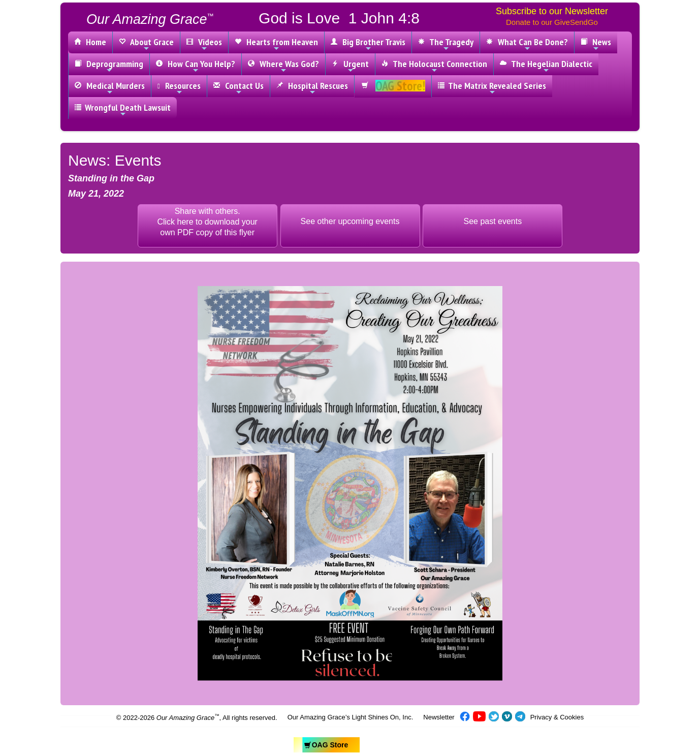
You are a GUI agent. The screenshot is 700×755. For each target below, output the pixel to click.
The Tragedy (446, 44)
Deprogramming (109, 66)
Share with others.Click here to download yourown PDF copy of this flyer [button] (207, 222)
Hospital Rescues (312, 88)
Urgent (350, 66)
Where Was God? (283, 66)
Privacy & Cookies (557, 717)
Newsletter (439, 717)
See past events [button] (492, 221)
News (596, 44)
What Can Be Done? (527, 44)
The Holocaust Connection (434, 66)
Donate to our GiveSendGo (552, 22)
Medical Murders (110, 88)
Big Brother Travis (368, 44)
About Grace (146, 44)
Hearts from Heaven (276, 44)
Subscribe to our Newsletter (552, 11)
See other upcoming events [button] (350, 221)
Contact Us (238, 88)
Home (90, 42)
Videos (204, 44)
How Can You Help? (196, 66)
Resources (179, 88)
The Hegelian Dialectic (546, 66)
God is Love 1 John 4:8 (339, 18)
